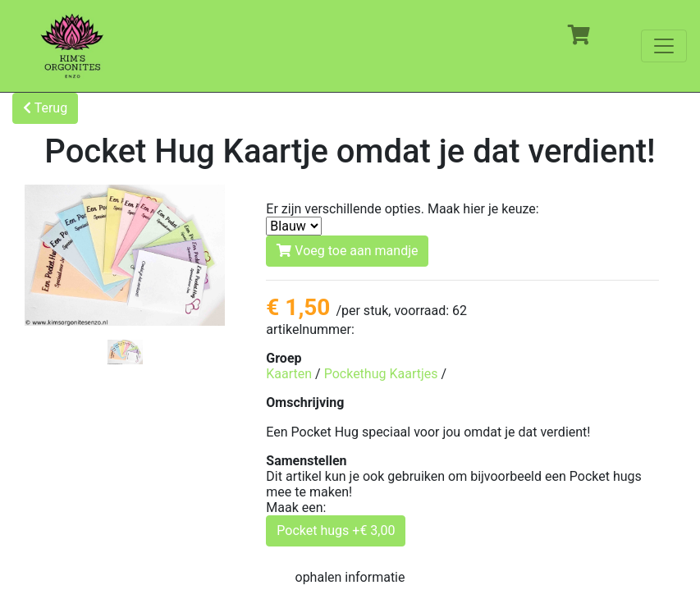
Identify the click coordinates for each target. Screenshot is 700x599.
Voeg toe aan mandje (347, 251)
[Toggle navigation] (664, 46)
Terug (45, 108)
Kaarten (289, 374)
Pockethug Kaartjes (381, 374)
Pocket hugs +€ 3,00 (336, 530)
